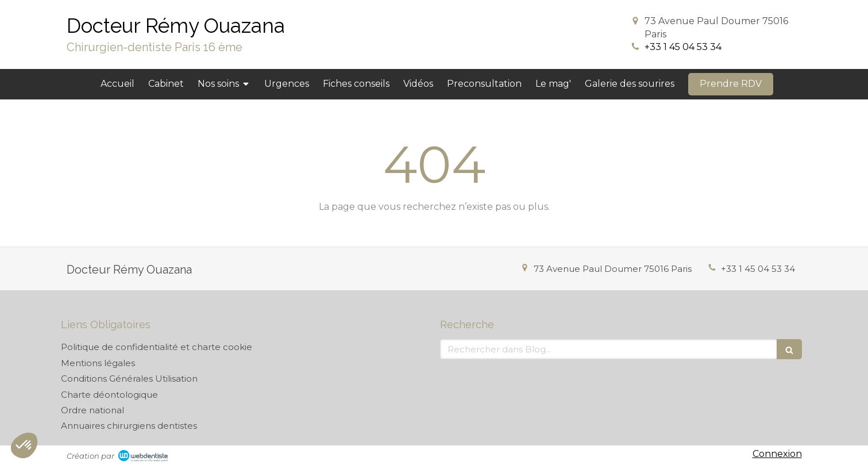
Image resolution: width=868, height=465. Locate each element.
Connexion (777, 454)
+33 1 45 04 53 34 (683, 47)
